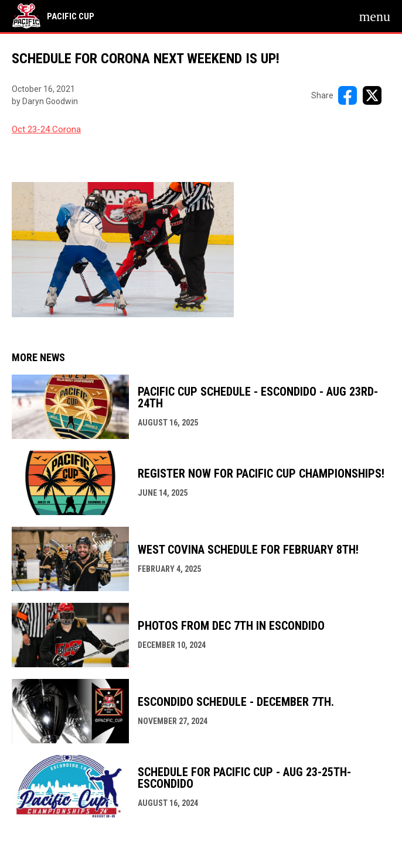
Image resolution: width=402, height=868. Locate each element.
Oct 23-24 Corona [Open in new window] (46, 129)
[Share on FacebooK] (348, 95)
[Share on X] (372, 95)
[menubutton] (375, 16)
